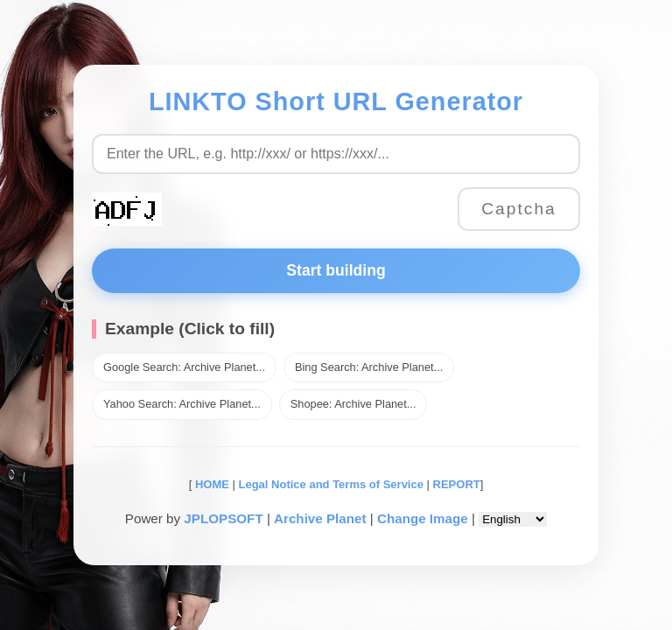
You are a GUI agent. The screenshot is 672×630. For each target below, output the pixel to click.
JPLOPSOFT (223, 518)
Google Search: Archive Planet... (184, 367)
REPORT (457, 484)
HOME (210, 484)
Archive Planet (320, 518)
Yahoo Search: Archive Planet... (182, 404)
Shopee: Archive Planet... (353, 404)
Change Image (423, 518)
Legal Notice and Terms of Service (331, 484)
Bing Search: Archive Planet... (369, 367)
